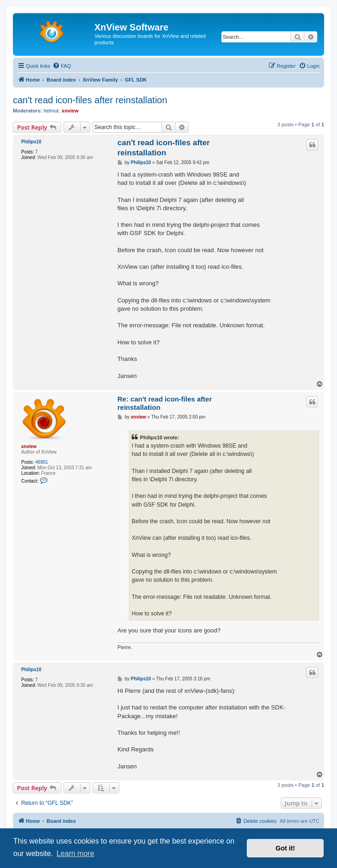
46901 (42, 462)
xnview (70, 111)
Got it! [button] (285, 848)
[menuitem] (62, 66)
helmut (51, 111)
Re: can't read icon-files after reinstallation (165, 403)
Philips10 (31, 142)
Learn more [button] (76, 853)
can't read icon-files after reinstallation (90, 100)
